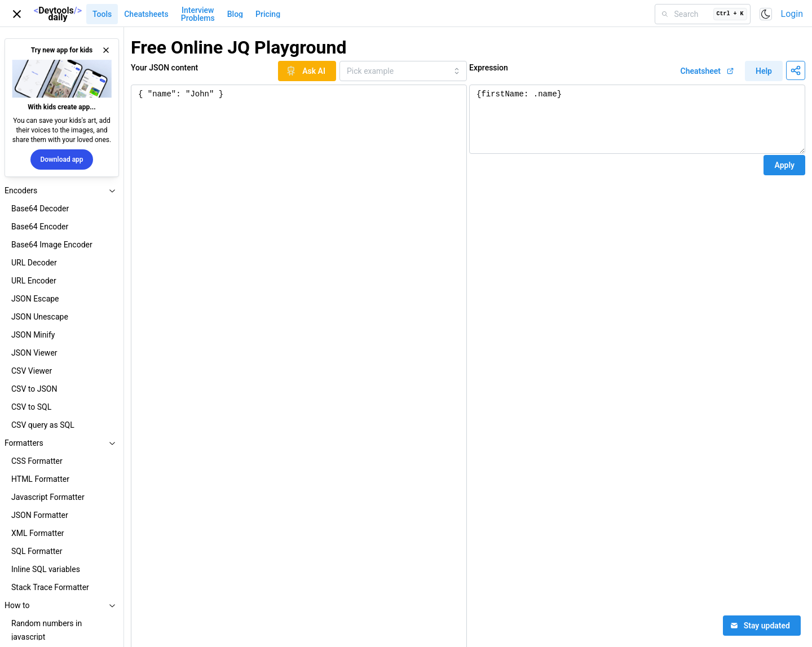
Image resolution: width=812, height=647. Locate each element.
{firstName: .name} (637, 119)
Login (792, 14)
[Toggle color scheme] (766, 14)
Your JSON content (164, 68)
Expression (489, 68)
